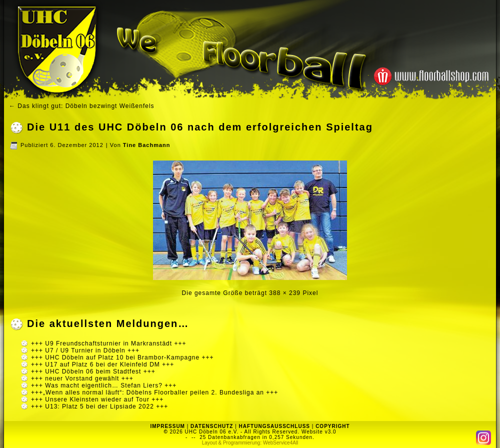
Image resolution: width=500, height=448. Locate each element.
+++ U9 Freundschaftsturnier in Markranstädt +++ (108, 343)
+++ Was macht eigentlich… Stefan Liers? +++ (104, 385)
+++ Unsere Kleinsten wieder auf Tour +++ (97, 399)
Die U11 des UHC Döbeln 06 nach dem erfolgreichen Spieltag (200, 127)
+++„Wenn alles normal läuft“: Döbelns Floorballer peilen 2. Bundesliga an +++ (154, 392)
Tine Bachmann (147, 145)
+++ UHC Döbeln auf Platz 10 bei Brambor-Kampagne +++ (122, 357)
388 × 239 (285, 293)
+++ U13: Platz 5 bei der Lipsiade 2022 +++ (99, 406)
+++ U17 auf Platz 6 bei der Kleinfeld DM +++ (102, 364)
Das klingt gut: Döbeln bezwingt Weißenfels (82, 106)
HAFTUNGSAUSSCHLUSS (274, 426)
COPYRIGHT (332, 426)
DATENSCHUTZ (212, 426)
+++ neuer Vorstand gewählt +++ (82, 378)
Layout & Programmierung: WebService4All (250, 443)
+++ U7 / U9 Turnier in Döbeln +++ (85, 350)
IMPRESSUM (167, 426)
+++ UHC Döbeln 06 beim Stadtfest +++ (93, 371)
